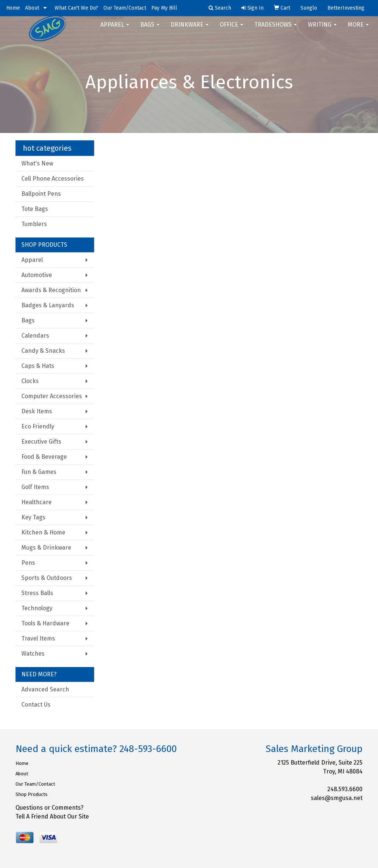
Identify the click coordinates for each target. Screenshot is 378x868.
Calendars (35, 336)
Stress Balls (37, 593)
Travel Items (38, 638)
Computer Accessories (52, 396)
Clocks (30, 381)
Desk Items (37, 411)
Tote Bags (35, 209)
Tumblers (34, 224)
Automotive (37, 275)
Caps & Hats (38, 366)
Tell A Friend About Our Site (52, 816)
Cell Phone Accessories (53, 179)
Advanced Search (45, 689)
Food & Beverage (44, 457)
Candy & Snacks (43, 351)
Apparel (115, 29)
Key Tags (33, 517)
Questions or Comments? (49, 808)
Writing (322, 29)
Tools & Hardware (45, 623)
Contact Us (36, 705)
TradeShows (276, 29)
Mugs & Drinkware (46, 548)
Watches (33, 654)
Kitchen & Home (43, 532)
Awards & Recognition (51, 290)
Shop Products (32, 794)
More (358, 29)
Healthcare (37, 502)
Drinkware (190, 29)
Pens (28, 563)
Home (13, 8)
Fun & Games (39, 472)
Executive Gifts (41, 442)
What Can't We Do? (76, 8)
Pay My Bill (164, 8)
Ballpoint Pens (41, 194)
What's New (37, 163)
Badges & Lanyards (48, 305)
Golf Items (35, 487)
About (32, 8)
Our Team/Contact (125, 8)
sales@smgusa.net (337, 798)
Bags (150, 29)
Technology (37, 608)
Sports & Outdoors (47, 578)
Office (231, 29)
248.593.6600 (345, 789)
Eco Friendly (38, 426)
